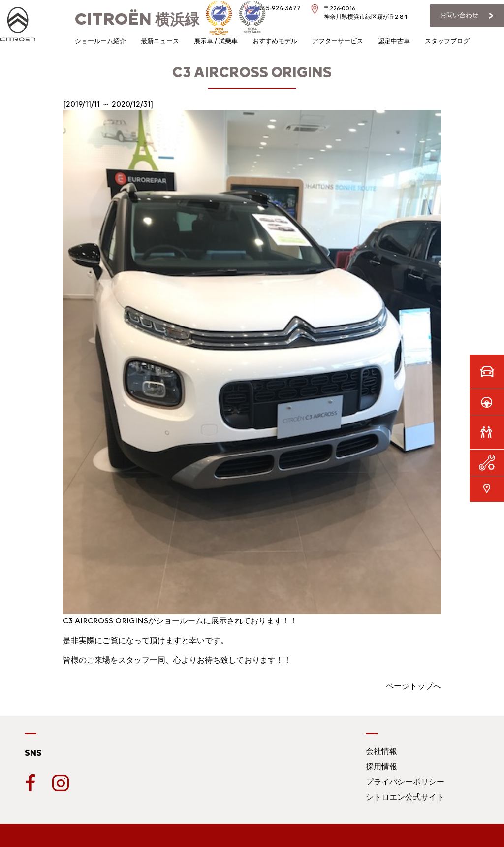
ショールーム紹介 (100, 41)
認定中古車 (394, 41)
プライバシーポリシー (405, 782)
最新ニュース (160, 41)
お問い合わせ (459, 15)
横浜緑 (137, 19)
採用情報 (381, 766)
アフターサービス (338, 41)
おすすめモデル (275, 41)
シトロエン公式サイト (405, 797)
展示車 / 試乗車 (216, 41)
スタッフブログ (447, 41)
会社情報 (381, 751)
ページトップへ (413, 686)
